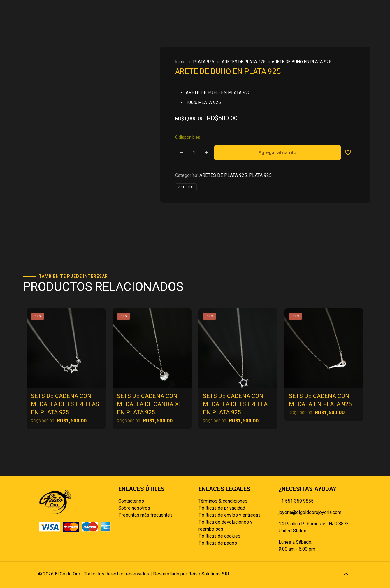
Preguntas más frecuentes (145, 515)
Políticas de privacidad (222, 508)
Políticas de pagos (218, 543)
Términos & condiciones (223, 501)
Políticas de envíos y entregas (230, 515)
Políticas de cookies (219, 536)
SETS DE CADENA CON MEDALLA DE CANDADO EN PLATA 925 (149, 404)
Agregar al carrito (277, 153)
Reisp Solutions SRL (209, 574)
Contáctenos (131, 501)
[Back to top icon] (346, 574)
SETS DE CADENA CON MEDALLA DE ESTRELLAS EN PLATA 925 (65, 404)
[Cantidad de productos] (194, 153)
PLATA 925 (204, 62)
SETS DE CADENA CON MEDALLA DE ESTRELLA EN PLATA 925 (235, 404)
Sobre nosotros (134, 508)
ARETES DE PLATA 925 (244, 62)
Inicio (180, 62)
